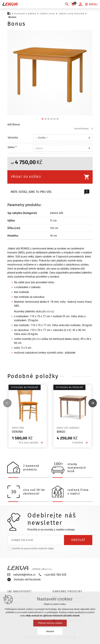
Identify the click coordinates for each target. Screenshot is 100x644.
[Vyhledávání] (67, 4)
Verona (17, 432)
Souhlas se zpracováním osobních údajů (33, 548)
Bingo (61, 432)
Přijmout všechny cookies (50, 623)
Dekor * (12, 147)
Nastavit (50, 631)
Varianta (13, 138)
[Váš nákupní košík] (74, 4)
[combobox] (62, 148)
